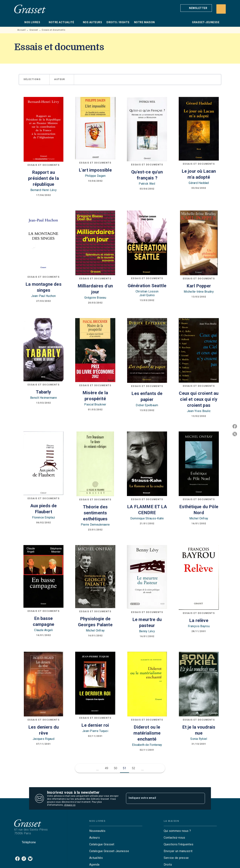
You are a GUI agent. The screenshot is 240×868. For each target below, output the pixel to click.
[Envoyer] (200, 798)
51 (125, 768)
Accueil (21, 30)
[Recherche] (221, 9)
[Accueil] (30, 9)
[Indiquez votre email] (161, 798)
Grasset (34, 30)
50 (116, 768)
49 (107, 768)
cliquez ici (70, 805)
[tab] (18, 22)
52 (134, 768)
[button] (196, 8)
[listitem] (17, 859)
